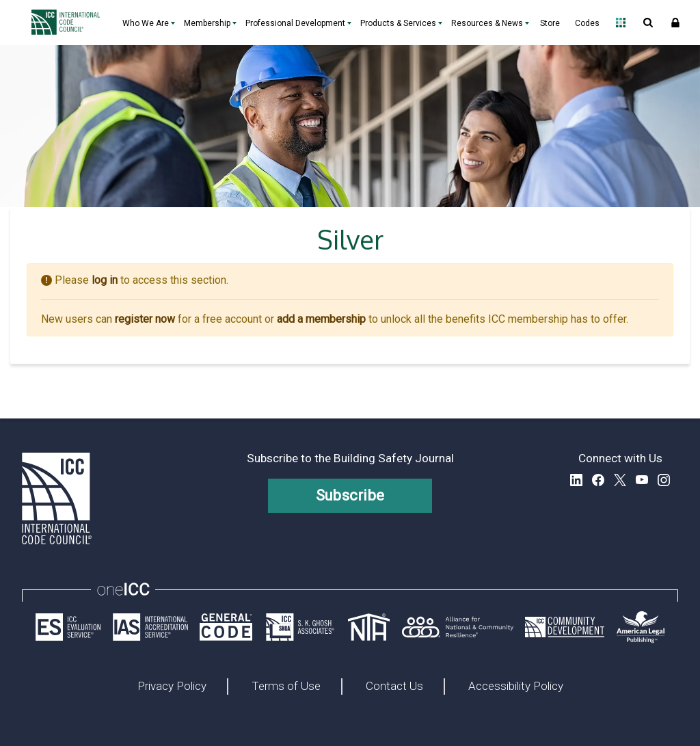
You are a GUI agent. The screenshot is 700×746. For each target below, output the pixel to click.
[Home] (69, 23)
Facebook (598, 480)
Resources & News (487, 23)
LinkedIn (576, 480)
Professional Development (295, 23)
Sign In (675, 23)
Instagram (664, 480)
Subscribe (350, 495)
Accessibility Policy (516, 687)
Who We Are (146, 23)
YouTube (642, 480)
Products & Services (398, 23)
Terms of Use (286, 687)
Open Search (648, 23)
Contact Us (394, 687)
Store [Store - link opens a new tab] (550, 23)
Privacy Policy (172, 687)
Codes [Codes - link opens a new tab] (587, 23)
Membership (207, 23)
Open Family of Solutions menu (621, 23)
